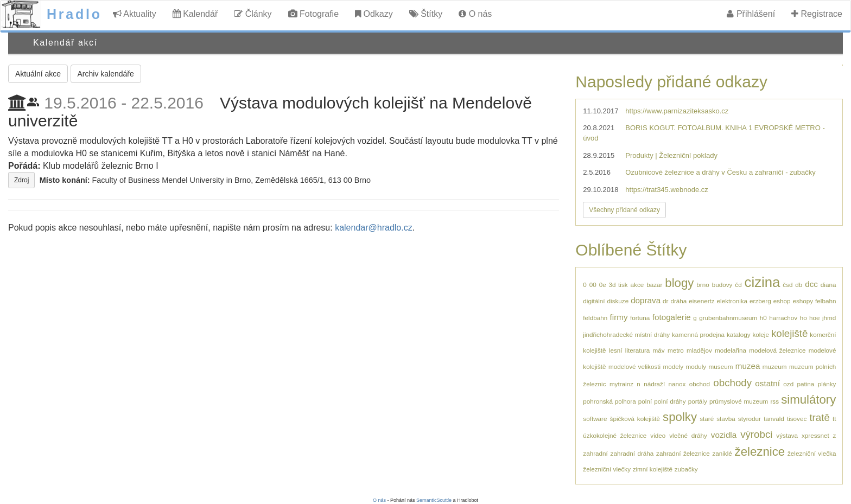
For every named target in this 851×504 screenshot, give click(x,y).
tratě (819, 417)
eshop (782, 301)
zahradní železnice (683, 453)
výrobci (756, 434)
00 (593, 285)
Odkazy (374, 14)
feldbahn (595, 318)
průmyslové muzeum (739, 401)
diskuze (618, 301)
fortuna (640, 318)
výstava (787, 435)
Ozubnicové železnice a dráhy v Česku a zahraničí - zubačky (720, 172)
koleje (761, 334)
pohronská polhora (609, 401)
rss (774, 401)
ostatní (767, 383)
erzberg (760, 301)
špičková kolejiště (635, 419)
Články (253, 14)
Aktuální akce (38, 74)
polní (645, 401)
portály (698, 401)
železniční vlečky (607, 469)
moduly (696, 366)
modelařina (731, 350)
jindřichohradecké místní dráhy (626, 334)
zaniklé (722, 453)
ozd (788, 384)
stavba (726, 419)
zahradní (595, 453)
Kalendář (195, 14)
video (658, 435)
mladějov (699, 350)
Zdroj (21, 180)
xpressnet (815, 435)
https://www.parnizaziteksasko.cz (677, 111)
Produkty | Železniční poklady (671, 155)
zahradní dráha (632, 453)
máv (659, 350)
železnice (760, 452)
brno (703, 285)
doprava (646, 300)
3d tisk (618, 285)
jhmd (829, 318)
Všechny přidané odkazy (624, 210)
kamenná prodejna (698, 334)
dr (665, 301)
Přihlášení (751, 14)
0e (603, 285)
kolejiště (790, 333)
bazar (654, 285)
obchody (732, 383)
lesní (616, 350)
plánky (827, 384)
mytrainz (621, 384)
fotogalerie (672, 317)
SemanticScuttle (434, 500)
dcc (811, 284)
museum (721, 366)
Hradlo (74, 14)
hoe (815, 318)
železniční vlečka (812, 453)
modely (673, 366)
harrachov (783, 318)
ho (804, 318)
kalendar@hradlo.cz (374, 228)
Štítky (426, 14)
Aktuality (135, 14)
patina (805, 384)
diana (828, 285)
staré (707, 419)
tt (834, 419)
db (799, 285)
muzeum (775, 366)
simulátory (808, 400)
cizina (763, 282)
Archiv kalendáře (106, 74)
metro (676, 350)
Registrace (817, 14)
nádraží (654, 384)
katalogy (739, 334)
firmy (619, 317)
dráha (678, 301)
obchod (700, 384)
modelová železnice (777, 350)
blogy (679, 283)
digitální (594, 301)
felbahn (825, 301)
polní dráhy (670, 401)
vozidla (724, 435)
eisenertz (701, 301)
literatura (637, 350)
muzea (748, 366)
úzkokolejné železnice (615, 435)
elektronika (732, 301)
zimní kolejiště (653, 469)
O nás (475, 14)
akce (637, 285)
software (595, 419)
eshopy (803, 301)
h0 (763, 318)
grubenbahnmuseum (728, 318)
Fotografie (313, 14)
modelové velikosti (634, 366)
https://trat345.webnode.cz (666, 190)
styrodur (750, 419)
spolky (680, 417)
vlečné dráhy (688, 435)
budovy (722, 285)
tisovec (797, 419)
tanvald (774, 419)
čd (738, 285)
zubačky (686, 469)
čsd (788, 285)
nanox (677, 384)
